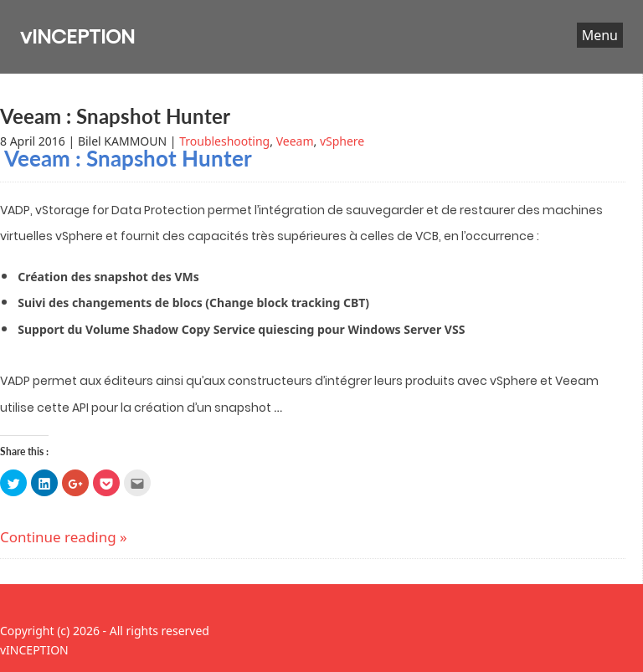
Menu (600, 35)
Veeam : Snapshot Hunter (115, 116)
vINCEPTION (77, 36)
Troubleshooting (224, 141)
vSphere (342, 141)
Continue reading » (64, 537)
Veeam (295, 141)
